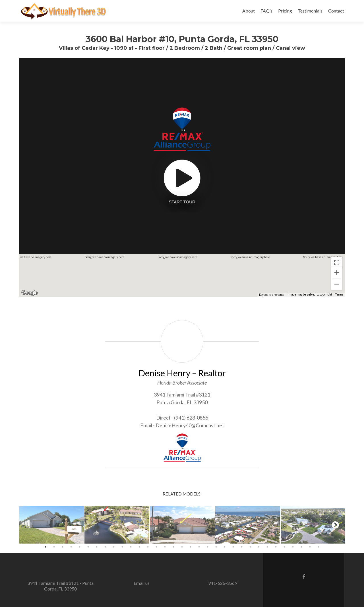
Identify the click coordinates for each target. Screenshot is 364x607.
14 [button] (156, 547)
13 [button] (148, 547)
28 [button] (276, 547)
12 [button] (139, 547)
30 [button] (293, 547)
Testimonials (310, 11)
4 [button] (71, 547)
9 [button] (114, 547)
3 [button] (63, 547)
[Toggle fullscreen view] (337, 263)
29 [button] (284, 547)
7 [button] (97, 547)
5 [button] (80, 547)
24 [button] (242, 547)
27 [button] (267, 547)
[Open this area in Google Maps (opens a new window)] (30, 293)
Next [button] (335, 525)
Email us (142, 583)
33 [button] (318, 547)
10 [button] (122, 547)
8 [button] (105, 547)
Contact (336, 11)
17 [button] (182, 547)
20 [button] (208, 547)
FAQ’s (266, 11)
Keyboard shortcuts (272, 295)
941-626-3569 (223, 583)
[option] (51, 525)
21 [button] (216, 547)
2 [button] (54, 547)
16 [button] (173, 547)
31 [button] (301, 547)
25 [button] (250, 547)
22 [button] (225, 547)
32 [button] (310, 547)
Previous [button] (29, 525)
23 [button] (233, 547)
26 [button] (259, 547)
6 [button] (88, 547)
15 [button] (165, 547)
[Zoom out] (337, 284)
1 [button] (45, 547)
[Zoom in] (337, 272)
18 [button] (191, 547)
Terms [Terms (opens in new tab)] (339, 295)
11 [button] (131, 547)
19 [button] (199, 547)
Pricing (285, 11)
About (249, 11)
